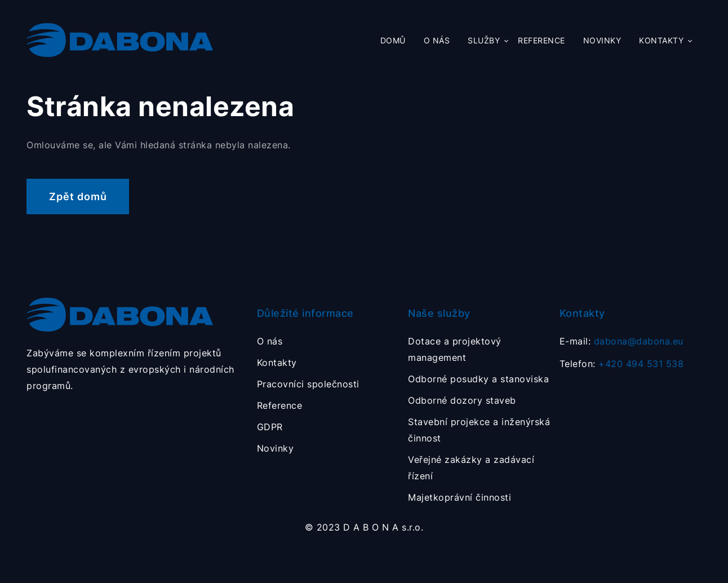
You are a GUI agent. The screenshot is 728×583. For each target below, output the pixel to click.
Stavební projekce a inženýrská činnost (479, 430)
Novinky (602, 41)
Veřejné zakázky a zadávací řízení (471, 468)
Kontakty (661, 41)
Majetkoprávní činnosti (460, 497)
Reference (541, 41)
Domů (393, 41)
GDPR (270, 427)
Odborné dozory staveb (462, 400)
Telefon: (622, 364)
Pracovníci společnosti (308, 384)
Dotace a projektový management (455, 349)
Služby (484, 41)
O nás (437, 41)
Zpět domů (78, 196)
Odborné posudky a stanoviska (478, 379)
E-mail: (622, 341)
